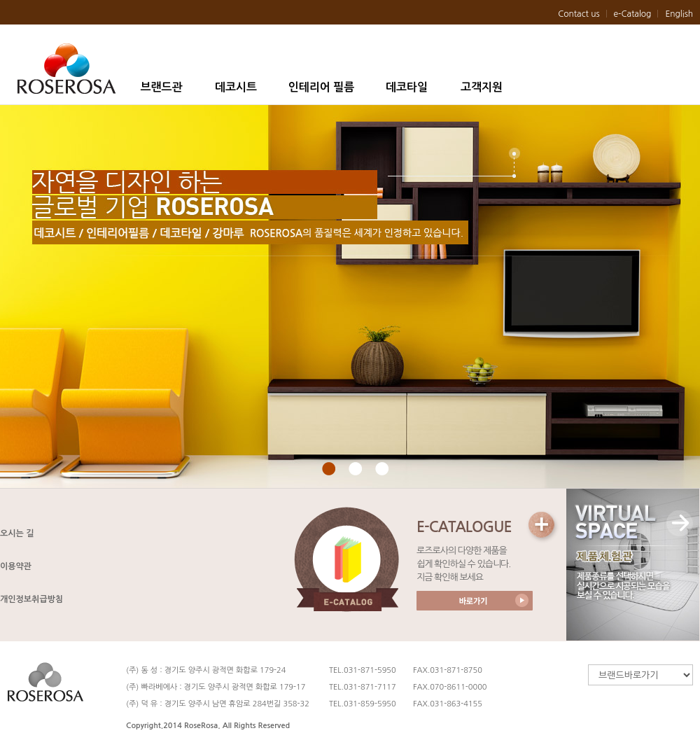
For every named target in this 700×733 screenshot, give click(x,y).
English (679, 14)
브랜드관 (161, 87)
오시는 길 (17, 533)
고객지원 (482, 87)
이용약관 (16, 566)
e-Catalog (633, 14)
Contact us (579, 14)
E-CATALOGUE (464, 527)
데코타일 (407, 87)
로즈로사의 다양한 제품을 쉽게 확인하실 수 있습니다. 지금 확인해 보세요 (463, 564)
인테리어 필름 (322, 87)
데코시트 (236, 87)
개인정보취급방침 (31, 599)
